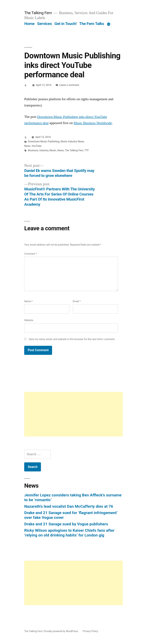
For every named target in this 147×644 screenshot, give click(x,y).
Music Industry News (72, 141)
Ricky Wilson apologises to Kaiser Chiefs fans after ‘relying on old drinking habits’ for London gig (69, 533)
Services (44, 24)
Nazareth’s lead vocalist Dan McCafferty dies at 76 (69, 506)
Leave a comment (69, 85)
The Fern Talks (92, 24)
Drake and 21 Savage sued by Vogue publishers (66, 524)
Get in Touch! (66, 24)
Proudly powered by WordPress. (61, 631)
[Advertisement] (73, 414)
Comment (30, 254)
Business (33, 150)
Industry (44, 150)
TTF (87, 150)
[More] (109, 24)
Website (29, 320)
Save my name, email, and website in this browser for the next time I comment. (72, 339)
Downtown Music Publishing (44, 141)
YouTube (37, 146)
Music (53, 150)
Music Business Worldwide (93, 123)
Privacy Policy (90, 631)
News (27, 146)
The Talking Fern (38, 13)
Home (29, 24)
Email (77, 301)
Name (28, 301)
